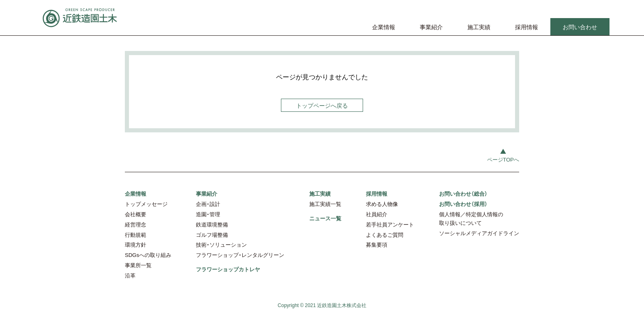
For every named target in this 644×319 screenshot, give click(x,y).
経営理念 (136, 224)
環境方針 (136, 244)
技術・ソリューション (221, 244)
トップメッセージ (146, 204)
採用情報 (527, 27)
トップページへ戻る (322, 105)
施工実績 (479, 27)
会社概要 (136, 214)
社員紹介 (377, 214)
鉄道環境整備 (212, 224)
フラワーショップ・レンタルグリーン (240, 255)
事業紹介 (431, 27)
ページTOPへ (503, 159)
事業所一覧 (138, 265)
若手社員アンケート (390, 224)
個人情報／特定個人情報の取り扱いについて (471, 218)
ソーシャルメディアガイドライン (479, 233)
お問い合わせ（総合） (463, 193)
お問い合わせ (580, 27)
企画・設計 (208, 204)
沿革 (130, 275)
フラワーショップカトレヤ (228, 269)
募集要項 (377, 244)
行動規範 (136, 235)
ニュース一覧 (325, 218)
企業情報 (384, 27)
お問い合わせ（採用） (463, 204)
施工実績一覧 (325, 204)
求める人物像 (382, 204)
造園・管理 (208, 214)
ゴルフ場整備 (212, 235)
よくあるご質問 (385, 235)
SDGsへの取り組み (148, 255)
